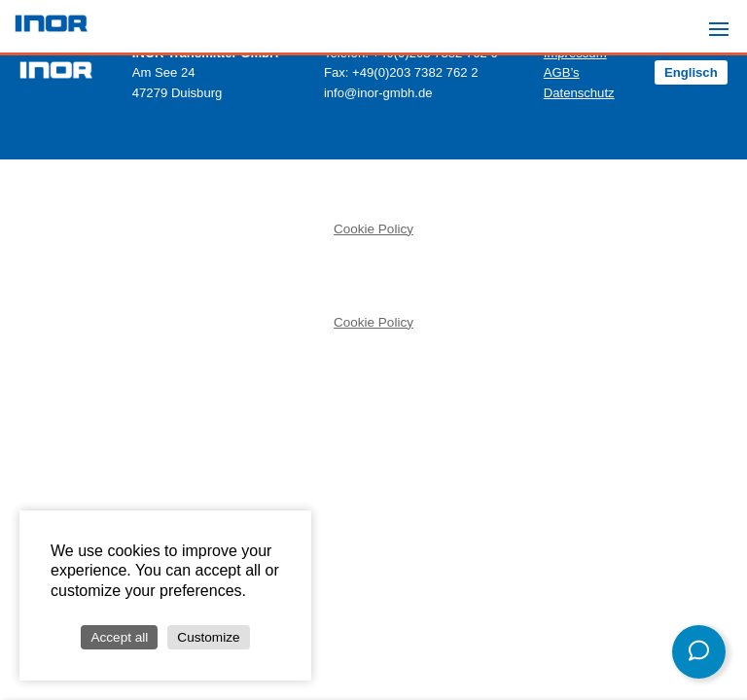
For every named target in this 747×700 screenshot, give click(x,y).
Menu (725, 20)
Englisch (691, 72)
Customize (208, 637)
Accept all (119, 637)
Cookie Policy (373, 229)
